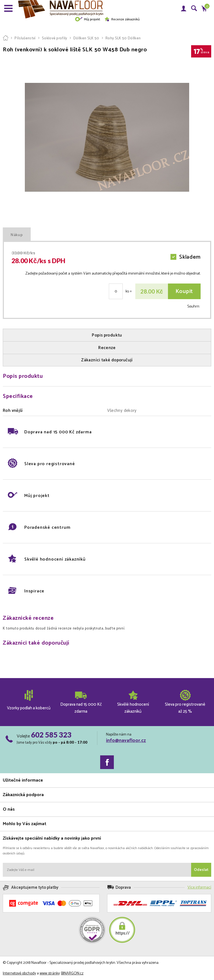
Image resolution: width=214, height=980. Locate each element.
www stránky (50, 973)
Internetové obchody (19, 973)
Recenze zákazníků (122, 19)
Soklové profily (55, 38)
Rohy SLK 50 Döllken (123, 38)
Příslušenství (25, 38)
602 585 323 (51, 735)
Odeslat (201, 870)
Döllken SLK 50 (86, 38)
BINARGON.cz (72, 973)
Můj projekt (87, 19)
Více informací (199, 887)
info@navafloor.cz (126, 741)
